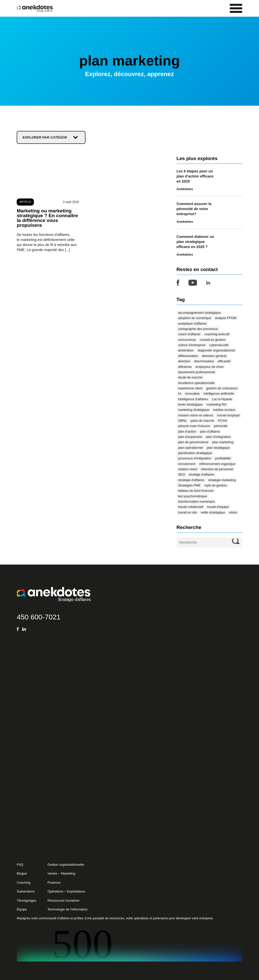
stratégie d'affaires (191, 480)
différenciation (188, 356)
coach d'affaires (189, 334)
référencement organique (217, 464)
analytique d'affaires (192, 324)
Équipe (22, 909)
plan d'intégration (218, 437)
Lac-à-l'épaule (222, 399)
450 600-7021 (39, 617)
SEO (181, 474)
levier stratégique (190, 404)
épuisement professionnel (197, 372)
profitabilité (223, 458)
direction (184, 361)
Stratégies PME (189, 485)
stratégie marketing (222, 480)
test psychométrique (192, 496)
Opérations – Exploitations (66, 891)
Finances (54, 883)
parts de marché (202, 421)
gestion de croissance (222, 388)
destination (186, 350)
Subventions (26, 891)
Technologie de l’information (68, 909)
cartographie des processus (198, 329)
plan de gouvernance (193, 442)
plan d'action (187, 431)
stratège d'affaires (201, 474)
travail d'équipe (218, 507)
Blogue (22, 873)
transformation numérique (197, 502)
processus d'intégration (195, 458)
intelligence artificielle (219, 394)
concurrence (187, 340)
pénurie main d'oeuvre (194, 426)
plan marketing (223, 442)
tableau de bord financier (196, 491)
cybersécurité (219, 345)
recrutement (187, 464)
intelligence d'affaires (193, 399)
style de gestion (216, 485)
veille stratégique (213, 512)
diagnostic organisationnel (216, 350)
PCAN (223, 421)
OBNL (182, 421)
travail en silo (188, 512)
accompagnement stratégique (199, 313)
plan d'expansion (190, 437)
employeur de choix (210, 366)
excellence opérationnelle (196, 383)
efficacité (224, 361)
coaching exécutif (217, 334)
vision (233, 512)
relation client (188, 469)
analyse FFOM (226, 318)
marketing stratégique (194, 410)
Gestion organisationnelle (66, 865)
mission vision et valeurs (196, 415)
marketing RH (217, 404)
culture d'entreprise (192, 345)
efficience (185, 366)
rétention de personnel (217, 469)
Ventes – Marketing (61, 873)
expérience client (190, 388)
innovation (192, 394)
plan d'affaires (210, 431)
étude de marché (190, 377)
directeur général (214, 356)
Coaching (24, 883)
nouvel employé (228, 415)
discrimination (204, 361)
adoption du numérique (195, 318)
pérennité (220, 426)
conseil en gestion (213, 340)
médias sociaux (224, 410)
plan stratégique (218, 447)
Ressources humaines (63, 900)
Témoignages (26, 900)
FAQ (20, 865)
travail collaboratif (191, 507)
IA (180, 394)
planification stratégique (195, 453)
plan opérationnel (190, 447)
